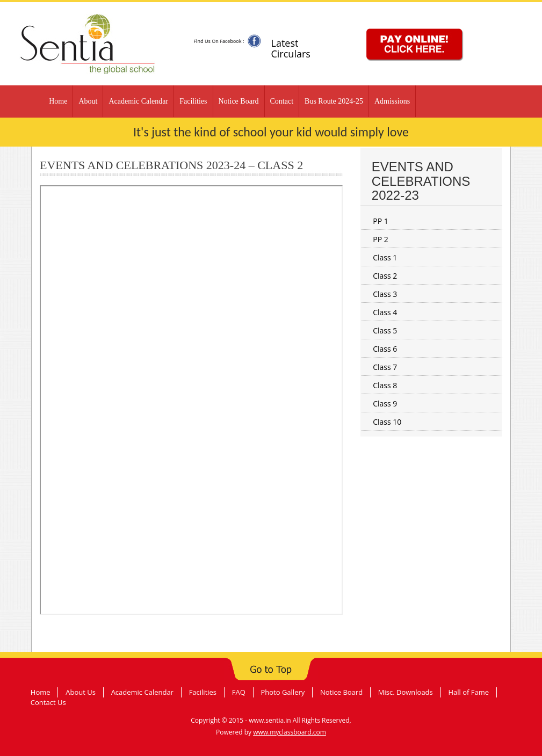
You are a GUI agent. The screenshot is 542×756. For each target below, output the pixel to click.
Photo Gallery (283, 692)
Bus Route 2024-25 (334, 101)
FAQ (239, 692)
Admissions (392, 101)
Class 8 (385, 385)
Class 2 (385, 276)
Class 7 (385, 367)
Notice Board (239, 101)
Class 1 (385, 257)
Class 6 (385, 349)
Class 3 (385, 294)
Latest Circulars (290, 48)
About (88, 101)
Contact (282, 101)
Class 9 (385, 404)
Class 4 (385, 312)
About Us (81, 692)
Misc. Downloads (406, 692)
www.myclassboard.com (290, 732)
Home (58, 101)
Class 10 (387, 422)
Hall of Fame (468, 692)
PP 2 (381, 239)
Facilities (193, 101)
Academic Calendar (138, 101)
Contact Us (48, 702)
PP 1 (381, 221)
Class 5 (385, 330)
